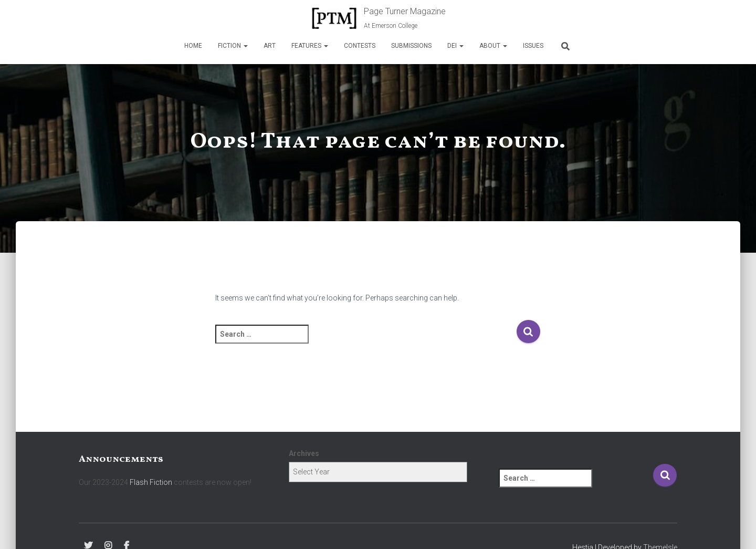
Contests (360, 46)
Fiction (233, 46)
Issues (533, 46)
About (493, 46)
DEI (455, 46)
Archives (304, 453)
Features (310, 46)
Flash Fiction (151, 482)
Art (270, 46)
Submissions (411, 46)
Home (193, 46)
